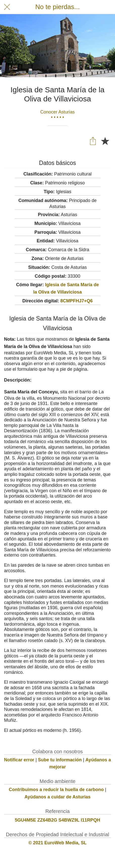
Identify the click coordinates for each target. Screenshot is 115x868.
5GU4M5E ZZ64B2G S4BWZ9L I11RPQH (57, 820)
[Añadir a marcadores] (105, 141)
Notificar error (19, 760)
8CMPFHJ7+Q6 (77, 301)
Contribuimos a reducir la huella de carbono (56, 790)
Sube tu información (60, 760)
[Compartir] (93, 141)
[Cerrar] (7, 7)
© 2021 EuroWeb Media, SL (57, 843)
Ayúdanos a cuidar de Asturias (57, 797)
